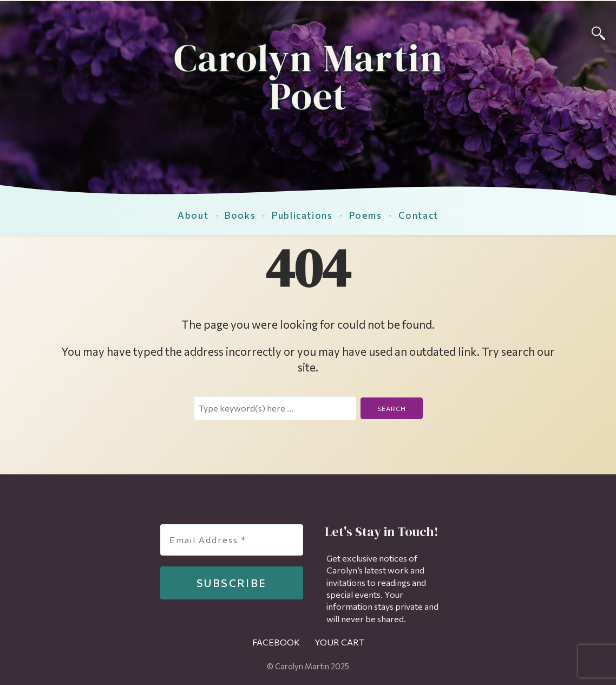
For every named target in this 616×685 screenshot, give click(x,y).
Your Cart (339, 642)
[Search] (598, 32)
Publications (302, 215)
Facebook (276, 642)
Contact (418, 215)
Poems (366, 215)
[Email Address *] (232, 540)
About (193, 215)
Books (240, 215)
